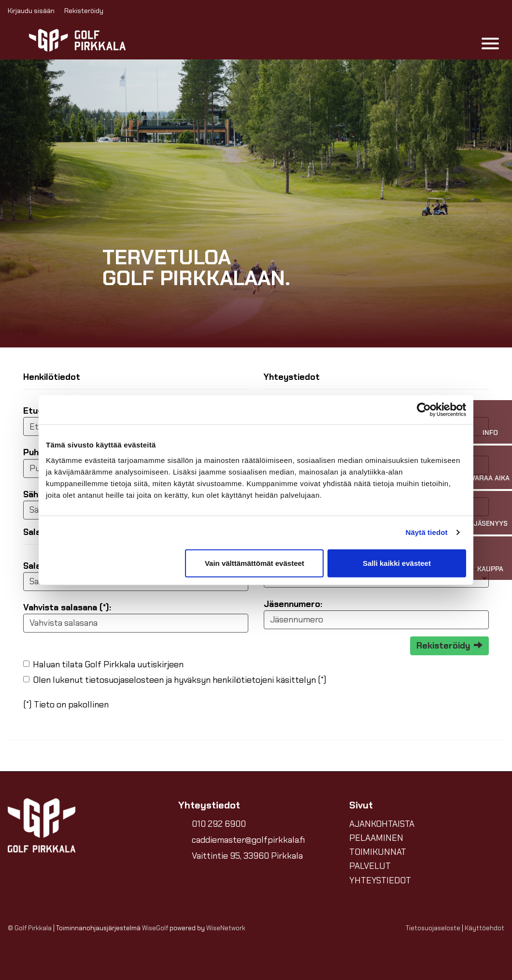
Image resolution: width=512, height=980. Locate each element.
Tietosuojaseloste (433, 928)
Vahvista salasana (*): (67, 607)
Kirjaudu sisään (31, 11)
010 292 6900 (219, 824)
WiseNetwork (226, 928)
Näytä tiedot (427, 532)
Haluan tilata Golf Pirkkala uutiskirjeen (108, 664)
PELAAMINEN (376, 838)
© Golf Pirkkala (30, 928)
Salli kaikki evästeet (397, 563)
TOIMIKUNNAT (378, 852)
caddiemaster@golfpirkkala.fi (248, 840)
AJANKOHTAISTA (382, 824)
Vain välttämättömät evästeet (255, 563)
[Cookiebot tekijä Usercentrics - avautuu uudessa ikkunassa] (424, 410)
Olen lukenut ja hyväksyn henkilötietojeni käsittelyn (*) (180, 680)
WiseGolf (155, 928)
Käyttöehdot (484, 928)
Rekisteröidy (84, 11)
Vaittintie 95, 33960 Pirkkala (247, 856)
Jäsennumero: (293, 604)
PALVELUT (370, 866)
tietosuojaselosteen (124, 680)
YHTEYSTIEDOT (380, 880)
